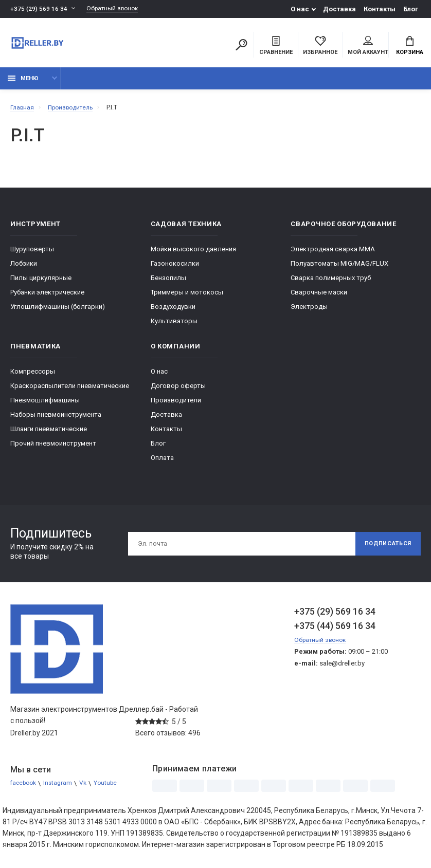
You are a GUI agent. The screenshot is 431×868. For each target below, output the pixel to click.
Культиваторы (174, 326)
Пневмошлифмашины (45, 405)
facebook (25, 789)
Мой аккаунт (368, 47)
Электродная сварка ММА (333, 254)
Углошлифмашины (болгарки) (58, 312)
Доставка (339, 9)
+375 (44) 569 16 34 (335, 631)
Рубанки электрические (47, 297)
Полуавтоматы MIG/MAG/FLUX (339, 269)
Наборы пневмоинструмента (56, 420)
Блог (411, 9)
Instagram (62, 789)
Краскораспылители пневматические (70, 391)
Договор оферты (178, 391)
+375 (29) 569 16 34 (39, 9)
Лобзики (24, 269)
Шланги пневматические (49, 434)
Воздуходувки (173, 312)
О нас (300, 9)
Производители (176, 405)
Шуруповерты (32, 254)
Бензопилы (168, 283)
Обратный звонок (117, 9)
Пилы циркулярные (41, 283)
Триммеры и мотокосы (187, 297)
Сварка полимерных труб (331, 283)
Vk (89, 789)
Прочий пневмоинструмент (53, 448)
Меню (23, 84)
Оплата (162, 463)
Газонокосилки (175, 269)
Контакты (380, 9)
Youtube (113, 789)
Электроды (309, 312)
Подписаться (384, 549)
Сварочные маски (319, 297)
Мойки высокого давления (193, 254)
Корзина (410, 47)
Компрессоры (33, 376)
